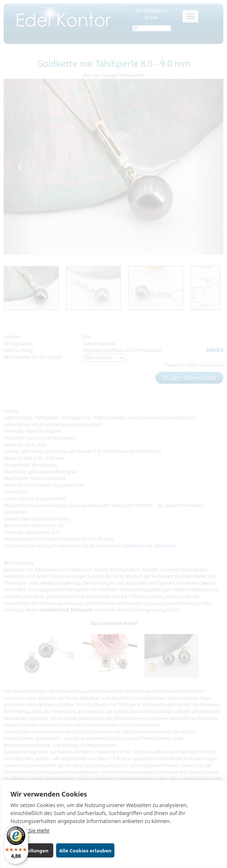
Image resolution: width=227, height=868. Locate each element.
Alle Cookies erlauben (85, 851)
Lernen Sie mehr (30, 830)
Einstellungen (32, 851)
